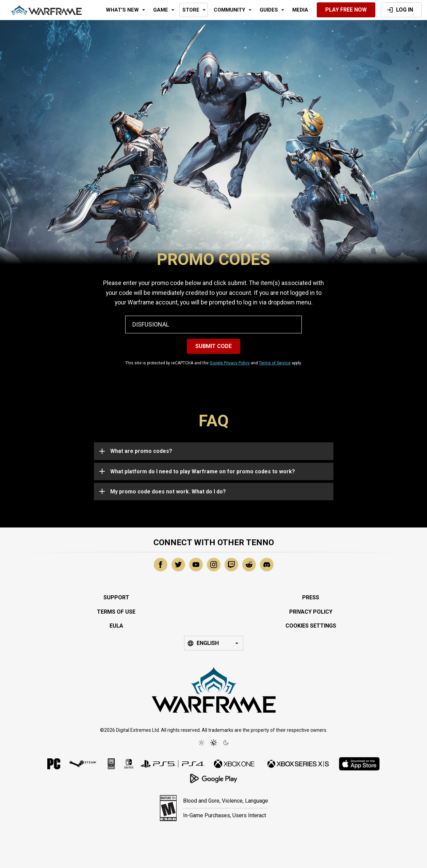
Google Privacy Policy (230, 363)
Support (116, 597)
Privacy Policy (311, 612)
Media (300, 10)
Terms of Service (275, 363)
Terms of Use (116, 612)
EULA (116, 626)
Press (311, 597)
